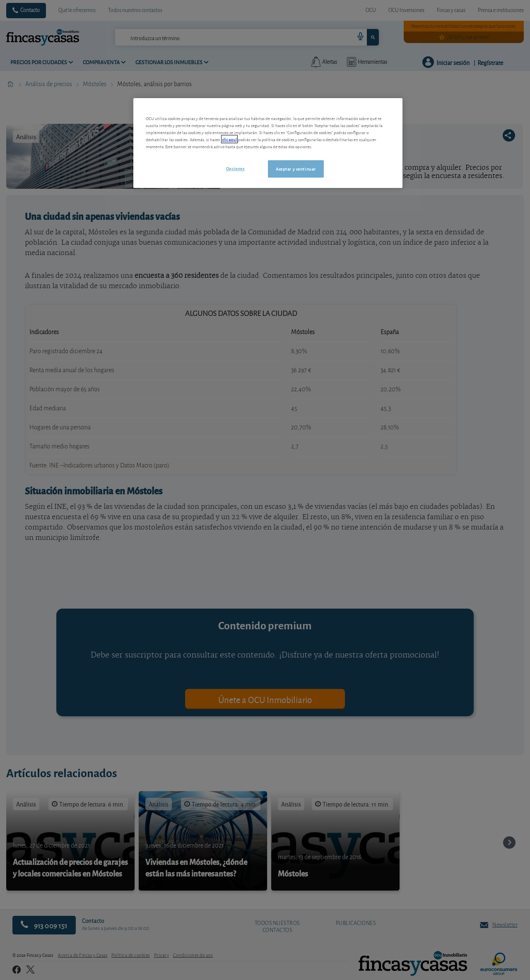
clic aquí (229, 139)
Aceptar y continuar (296, 169)
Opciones (235, 168)
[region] (268, 143)
